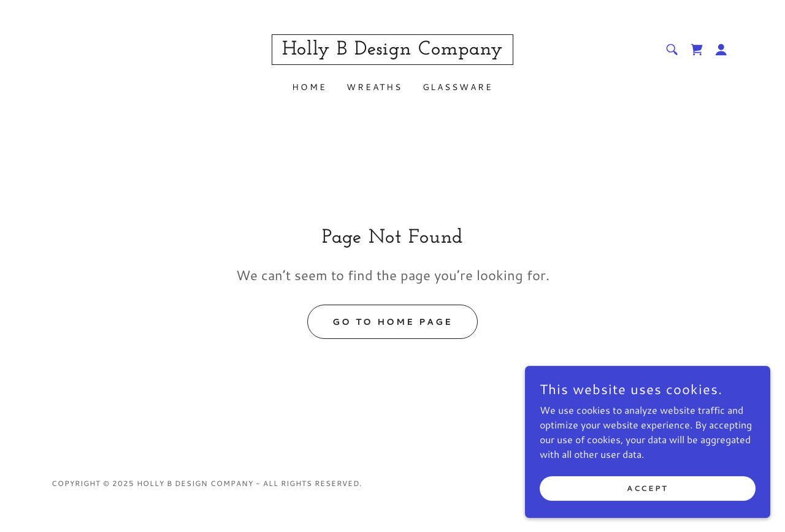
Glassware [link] (458, 87)
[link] (393, 51)
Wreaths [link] (375, 87)
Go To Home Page (392, 322)
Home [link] (309, 87)
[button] (721, 50)
